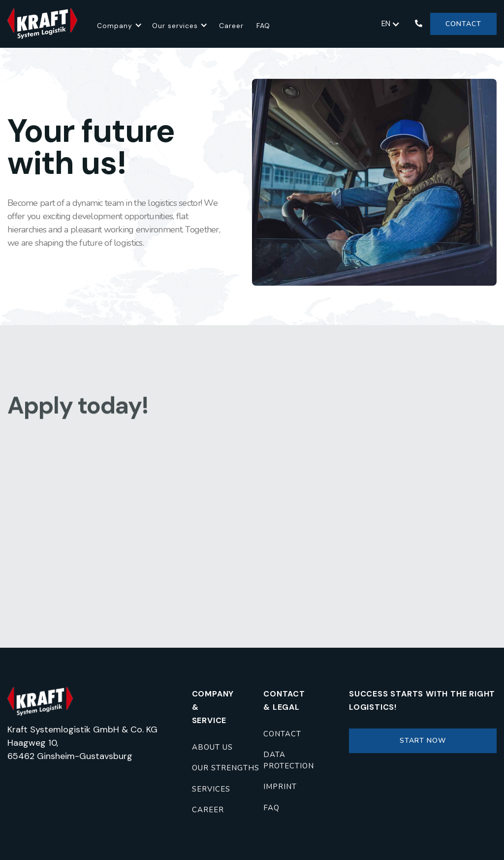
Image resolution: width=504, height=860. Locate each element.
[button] (120, 24)
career (208, 810)
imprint (280, 787)
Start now (423, 741)
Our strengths (226, 768)
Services (211, 789)
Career (231, 26)
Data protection (289, 760)
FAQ (263, 26)
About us (212, 747)
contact (282, 734)
